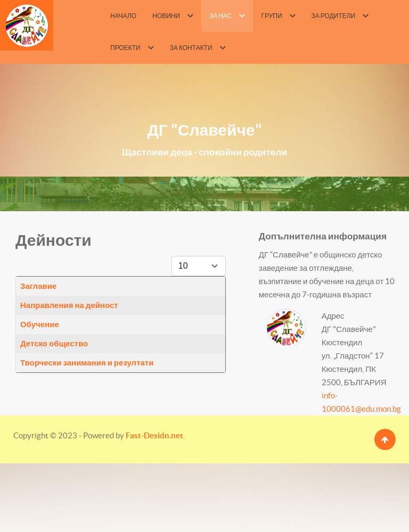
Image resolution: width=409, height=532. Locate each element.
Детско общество (54, 343)
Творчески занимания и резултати (87, 363)
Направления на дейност (69, 305)
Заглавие (38, 286)
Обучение (40, 324)
